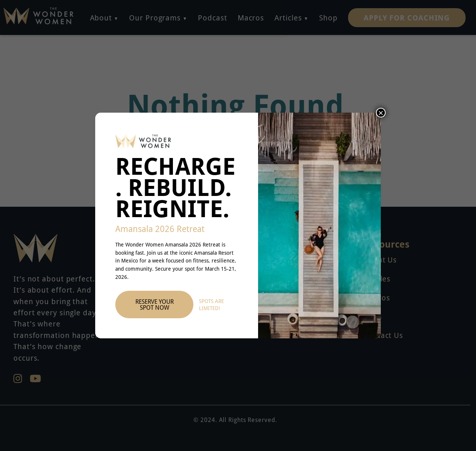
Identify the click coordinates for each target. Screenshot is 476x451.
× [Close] (381, 113)
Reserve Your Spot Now (155, 304)
